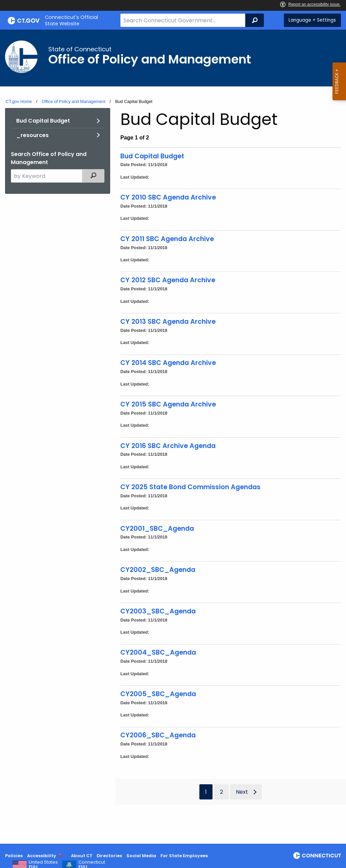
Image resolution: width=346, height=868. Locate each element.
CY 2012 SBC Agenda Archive (168, 280)
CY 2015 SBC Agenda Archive (168, 404)
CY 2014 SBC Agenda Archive (168, 363)
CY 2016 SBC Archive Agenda (168, 446)
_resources (32, 135)
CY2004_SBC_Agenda (158, 652)
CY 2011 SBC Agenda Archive (167, 239)
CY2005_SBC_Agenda (158, 694)
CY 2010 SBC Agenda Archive (168, 197)
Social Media (141, 856)
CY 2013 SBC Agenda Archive (168, 322)
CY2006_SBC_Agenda (158, 735)
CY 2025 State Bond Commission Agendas (190, 487)
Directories (109, 856)
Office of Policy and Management (73, 101)
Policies (14, 856)
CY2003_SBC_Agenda (158, 611)
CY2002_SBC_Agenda (158, 570)
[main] (173, 437)
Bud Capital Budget (43, 121)
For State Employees (184, 856)
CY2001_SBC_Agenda (157, 529)
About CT (82, 856)
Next (242, 792)
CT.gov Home (19, 101)
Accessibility (42, 856)
